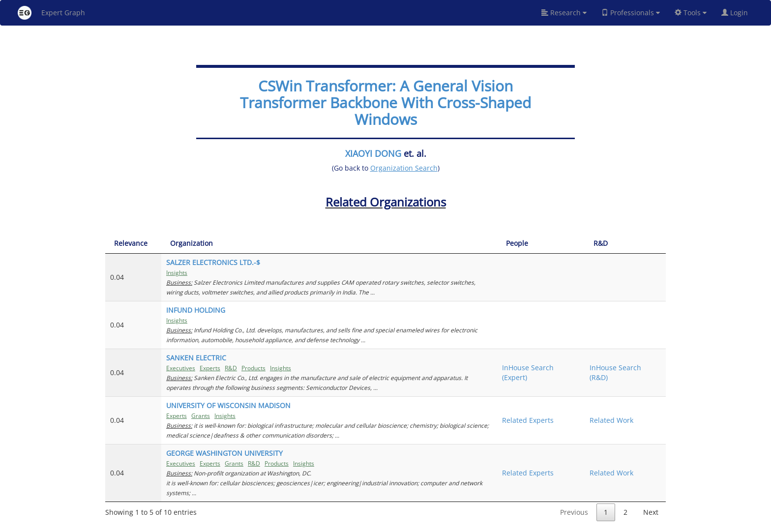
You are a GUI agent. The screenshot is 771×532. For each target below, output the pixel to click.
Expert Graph (51, 13)
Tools (691, 13)
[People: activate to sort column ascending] (541, 244)
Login (739, 13)
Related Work (611, 420)
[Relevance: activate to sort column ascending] (133, 244)
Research (564, 13)
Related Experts (528, 420)
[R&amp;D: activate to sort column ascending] (625, 244)
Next (651, 512)
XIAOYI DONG (373, 153)
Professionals (631, 13)
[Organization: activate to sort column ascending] (329, 244)
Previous (574, 512)
